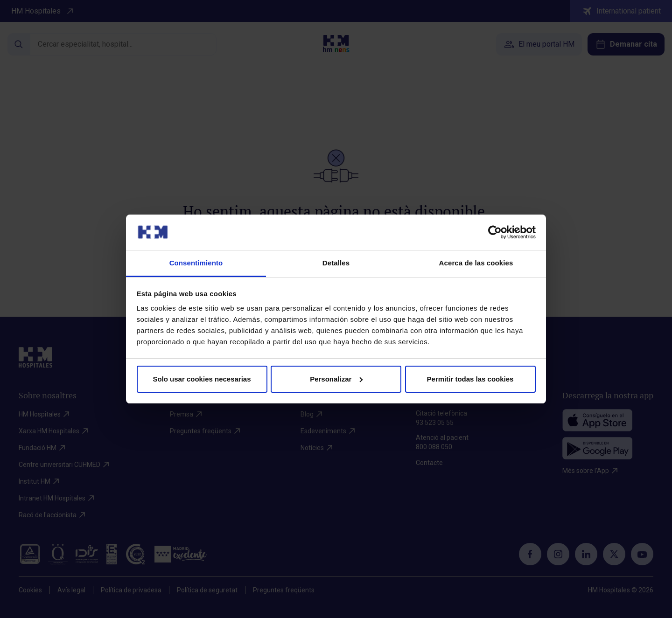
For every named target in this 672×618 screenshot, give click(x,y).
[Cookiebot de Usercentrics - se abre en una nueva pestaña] (495, 232)
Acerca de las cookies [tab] (476, 263)
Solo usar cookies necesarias (202, 379)
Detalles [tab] (336, 263)
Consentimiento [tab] (196, 263)
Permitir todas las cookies (470, 379)
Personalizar (336, 379)
